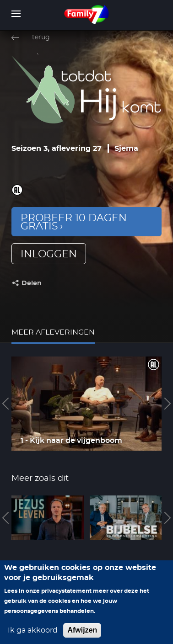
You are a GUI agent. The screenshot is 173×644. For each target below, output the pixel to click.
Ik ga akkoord (33, 638)
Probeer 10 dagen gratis (74, 222)
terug (41, 37)
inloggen (49, 254)
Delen (32, 283)
